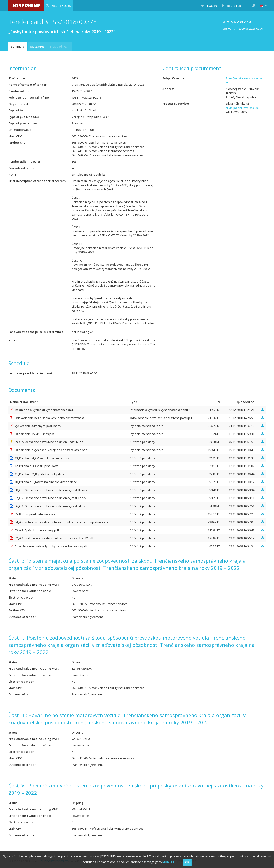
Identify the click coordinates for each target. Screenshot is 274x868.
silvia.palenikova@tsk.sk (242, 108)
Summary (18, 46)
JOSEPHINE (26, 6)
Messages (37, 46)
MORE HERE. (171, 862)
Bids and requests (61, 46)
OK (187, 862)
